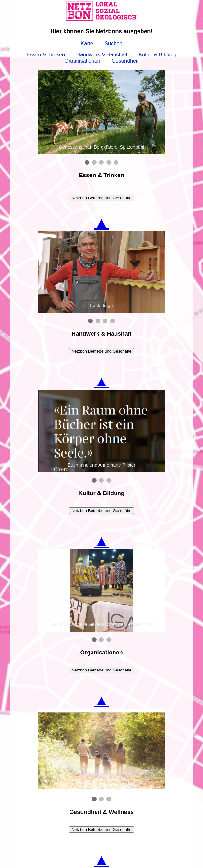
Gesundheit (125, 61)
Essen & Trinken (46, 55)
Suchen (114, 43)
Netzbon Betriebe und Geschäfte (101, 198)
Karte (87, 43)
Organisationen (82, 61)
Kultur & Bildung (158, 55)
